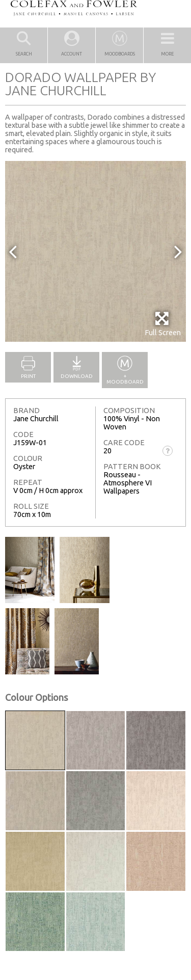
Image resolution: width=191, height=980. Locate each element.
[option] (95, 251)
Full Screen (163, 324)
